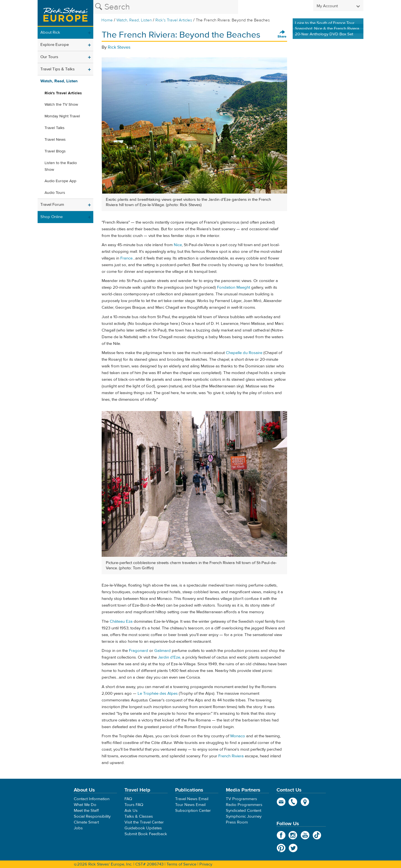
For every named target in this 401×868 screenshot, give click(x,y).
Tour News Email (190, 805)
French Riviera (231, 756)
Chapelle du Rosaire (244, 353)
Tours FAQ (134, 805)
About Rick (50, 32)
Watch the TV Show (61, 105)
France (126, 258)
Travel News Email (192, 799)
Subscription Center (193, 811)
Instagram (293, 835)
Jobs (78, 828)
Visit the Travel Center (144, 822)
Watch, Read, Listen (134, 20)
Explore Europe (55, 45)
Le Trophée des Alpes (158, 693)
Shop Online (52, 217)
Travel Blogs (55, 151)
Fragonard (139, 651)
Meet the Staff (86, 811)
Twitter (293, 848)
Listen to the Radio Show (61, 166)
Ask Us (131, 811)
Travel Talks (55, 128)
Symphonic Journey (244, 816)
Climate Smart (86, 822)
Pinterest (281, 848)
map (305, 802)
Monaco (238, 736)
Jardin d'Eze (169, 657)
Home (107, 20)
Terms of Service (181, 864)
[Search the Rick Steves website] (166, 7)
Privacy (206, 864)
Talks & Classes (139, 816)
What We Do (85, 805)
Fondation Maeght (233, 287)
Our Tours (49, 57)
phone (293, 802)
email (281, 802)
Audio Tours (55, 193)
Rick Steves (119, 47)
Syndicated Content (244, 811)
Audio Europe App (60, 181)
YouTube (305, 835)
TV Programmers (241, 799)
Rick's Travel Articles (174, 20)
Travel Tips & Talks (58, 69)
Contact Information (92, 799)
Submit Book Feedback (146, 834)
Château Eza (121, 621)
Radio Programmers (244, 805)
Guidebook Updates (143, 828)
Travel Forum (52, 205)
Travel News (55, 140)
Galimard (162, 651)
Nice (178, 245)
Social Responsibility (92, 816)
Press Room (237, 822)
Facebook (281, 835)
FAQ (128, 799)
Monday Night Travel (62, 116)
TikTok (317, 835)
